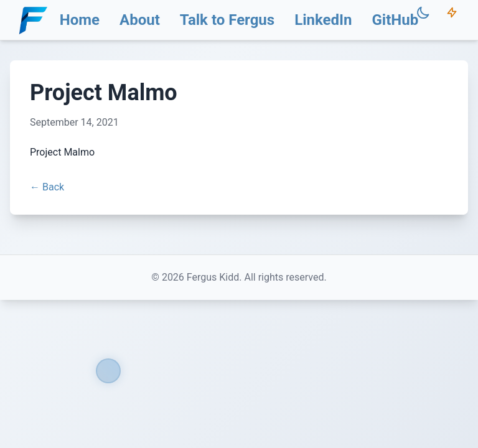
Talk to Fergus (227, 20)
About (140, 20)
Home (80, 20)
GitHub (395, 20)
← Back (47, 187)
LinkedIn (323, 20)
